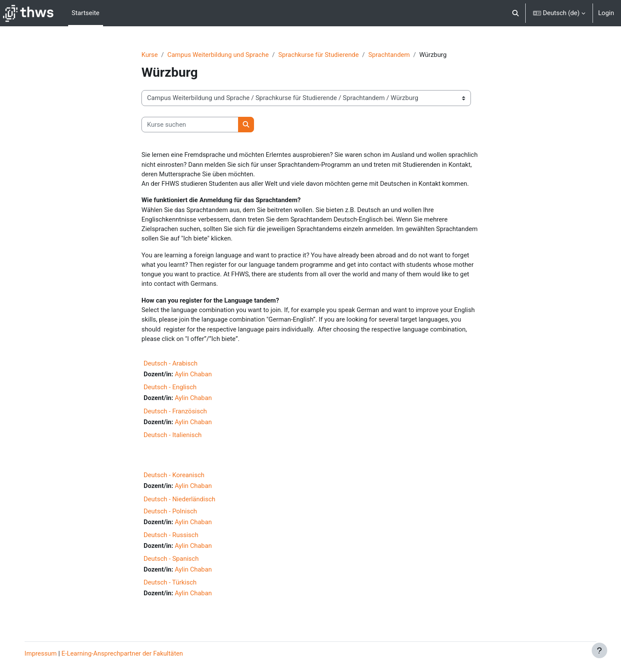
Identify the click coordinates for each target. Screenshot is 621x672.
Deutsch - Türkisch (170, 585)
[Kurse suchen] (190, 125)
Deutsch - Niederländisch (179, 502)
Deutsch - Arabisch (171, 366)
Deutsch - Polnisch (170, 514)
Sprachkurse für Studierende (321, 55)
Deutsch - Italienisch (173, 437)
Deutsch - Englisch (170, 389)
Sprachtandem (392, 55)
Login (606, 13)
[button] (516, 13)
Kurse (150, 55)
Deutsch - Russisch (171, 538)
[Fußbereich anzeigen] (599, 650)
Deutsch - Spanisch (171, 562)
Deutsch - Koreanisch (174, 478)
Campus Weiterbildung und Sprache (219, 55)
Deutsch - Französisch (175, 413)
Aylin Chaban (194, 376)
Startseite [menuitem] (86, 13)
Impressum (47, 653)
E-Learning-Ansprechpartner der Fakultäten (130, 653)
